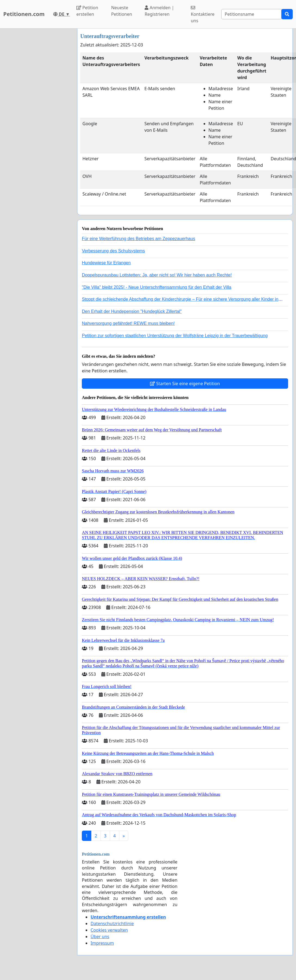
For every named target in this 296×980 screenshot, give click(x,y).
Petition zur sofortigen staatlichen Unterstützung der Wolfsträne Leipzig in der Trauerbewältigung (175, 336)
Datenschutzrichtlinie (112, 924)
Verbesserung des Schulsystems (113, 251)
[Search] (251, 14)
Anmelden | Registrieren (159, 11)
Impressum (102, 943)
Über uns (100, 937)
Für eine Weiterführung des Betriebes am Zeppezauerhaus (138, 239)
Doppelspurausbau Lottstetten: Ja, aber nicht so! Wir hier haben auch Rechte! (157, 275)
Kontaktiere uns (203, 15)
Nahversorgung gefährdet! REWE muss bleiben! (128, 323)
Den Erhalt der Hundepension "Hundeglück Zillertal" (132, 311)
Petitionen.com (24, 14)
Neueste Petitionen (122, 11)
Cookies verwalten (109, 930)
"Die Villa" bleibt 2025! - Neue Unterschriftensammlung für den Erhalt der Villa (157, 287)
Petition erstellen (87, 11)
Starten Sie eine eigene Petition (185, 384)
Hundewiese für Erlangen (106, 263)
